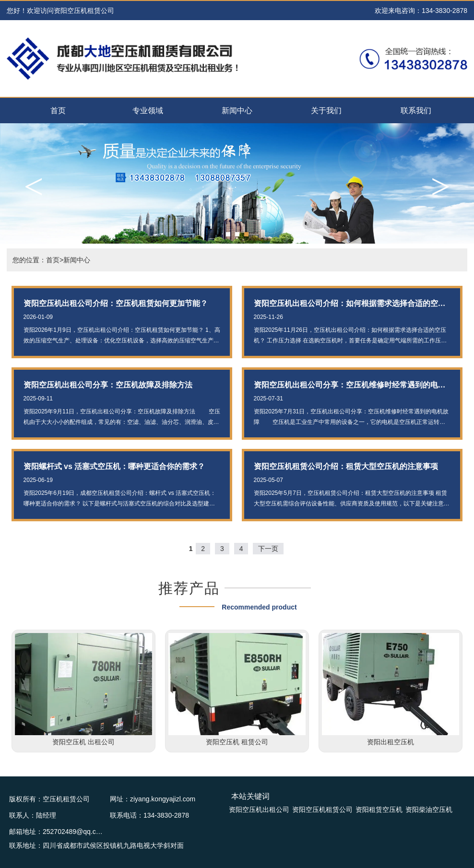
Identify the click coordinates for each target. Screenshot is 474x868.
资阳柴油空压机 (429, 809)
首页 (58, 111)
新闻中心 (237, 111)
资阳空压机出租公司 (259, 809)
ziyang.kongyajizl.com (163, 799)
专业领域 (148, 111)
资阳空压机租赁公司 (322, 809)
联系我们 (416, 111)
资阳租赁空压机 (379, 809)
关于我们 (326, 111)
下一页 (268, 549)
